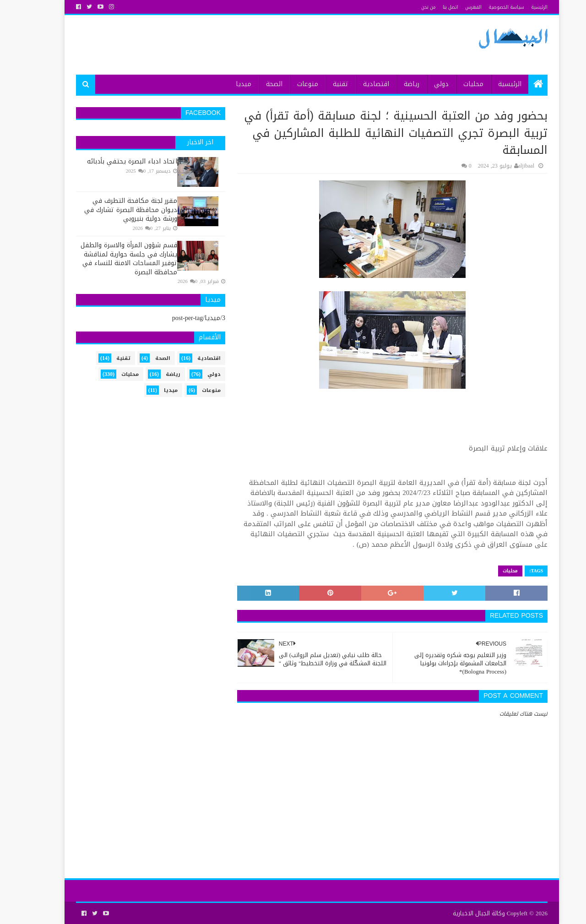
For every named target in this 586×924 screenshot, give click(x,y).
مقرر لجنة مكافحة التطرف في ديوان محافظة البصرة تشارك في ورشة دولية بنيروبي (112, 210)
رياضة (393, 84)
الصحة (255, 84)
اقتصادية (357, 84)
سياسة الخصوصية (488, 7)
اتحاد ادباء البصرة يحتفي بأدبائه (113, 161)
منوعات (289, 84)
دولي (423, 84)
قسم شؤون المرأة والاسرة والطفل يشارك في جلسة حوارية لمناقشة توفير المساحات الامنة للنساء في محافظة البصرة (110, 259)
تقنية (322, 84)
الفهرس (455, 7)
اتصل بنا (432, 7)
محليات (455, 84)
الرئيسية (521, 7)
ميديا (225, 84)
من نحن (410, 7)
